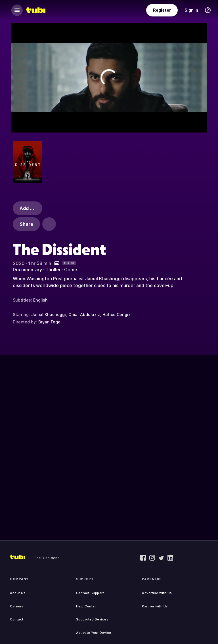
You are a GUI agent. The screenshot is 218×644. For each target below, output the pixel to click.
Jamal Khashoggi (49, 314)
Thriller (53, 270)
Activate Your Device (94, 633)
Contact (17, 619)
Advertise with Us (157, 593)
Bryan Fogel (50, 322)
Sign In (191, 10)
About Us (18, 593)
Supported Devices (92, 619)
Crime (71, 270)
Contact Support (90, 593)
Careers (17, 606)
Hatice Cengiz (117, 314)
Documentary (27, 270)
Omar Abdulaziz (84, 314)
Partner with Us (155, 606)
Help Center (86, 606)
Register (162, 10)
